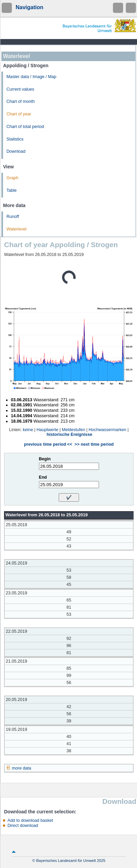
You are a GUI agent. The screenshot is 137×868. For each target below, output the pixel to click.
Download (16, 151)
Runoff (13, 217)
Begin (45, 459)
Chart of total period (25, 127)
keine (28, 430)
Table (12, 190)
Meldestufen (73, 430)
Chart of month (21, 101)
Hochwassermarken (107, 430)
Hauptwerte (47, 430)
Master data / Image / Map (31, 77)
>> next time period (94, 444)
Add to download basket (30, 820)
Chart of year (19, 114)
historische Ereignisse (70, 435)
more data (22, 768)
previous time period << (48, 444)
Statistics (15, 139)
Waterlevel (16, 229)
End (43, 477)
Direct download (23, 826)
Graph (12, 178)
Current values (20, 89)
